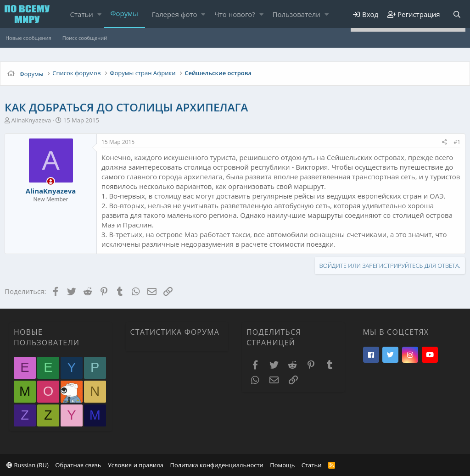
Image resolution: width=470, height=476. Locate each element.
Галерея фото (175, 14)
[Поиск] (457, 14)
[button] (99, 14)
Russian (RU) (28, 465)
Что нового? (235, 14)
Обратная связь (78, 465)
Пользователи (297, 14)
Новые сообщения (28, 38)
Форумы (124, 13)
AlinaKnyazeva (31, 120)
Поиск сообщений (85, 38)
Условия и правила (136, 465)
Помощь (282, 465)
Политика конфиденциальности (216, 465)
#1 (457, 142)
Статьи (82, 14)
